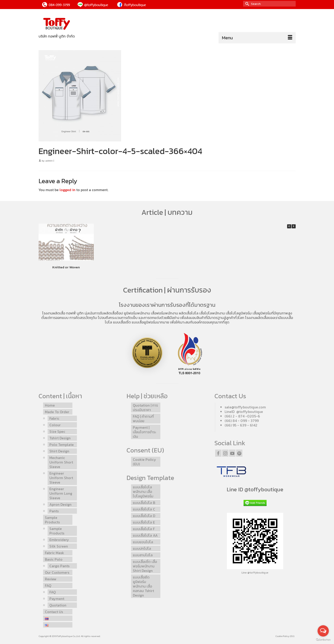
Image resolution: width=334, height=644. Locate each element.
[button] (294, 226)
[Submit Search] (246, 4)
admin (49, 161)
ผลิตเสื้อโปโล (189, 313)
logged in (67, 190)
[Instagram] (225, 453)
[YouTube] (232, 453)
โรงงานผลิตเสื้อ (54, 313)
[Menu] (257, 38)
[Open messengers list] (323, 631)
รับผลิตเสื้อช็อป (111, 313)
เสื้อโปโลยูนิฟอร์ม (239, 313)
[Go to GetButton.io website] (323, 639)
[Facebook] (218, 453)
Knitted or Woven (66, 267)
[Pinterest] (239, 453)
